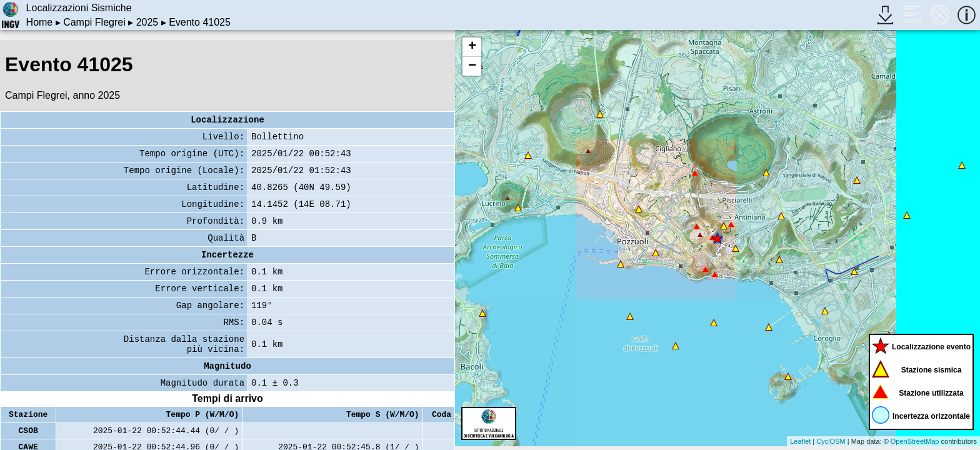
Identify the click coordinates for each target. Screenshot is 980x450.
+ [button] (472, 47)
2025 (147, 22)
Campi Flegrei (94, 22)
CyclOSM (831, 441)
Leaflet (800, 441)
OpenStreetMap (915, 441)
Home (40, 22)
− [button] (472, 66)
